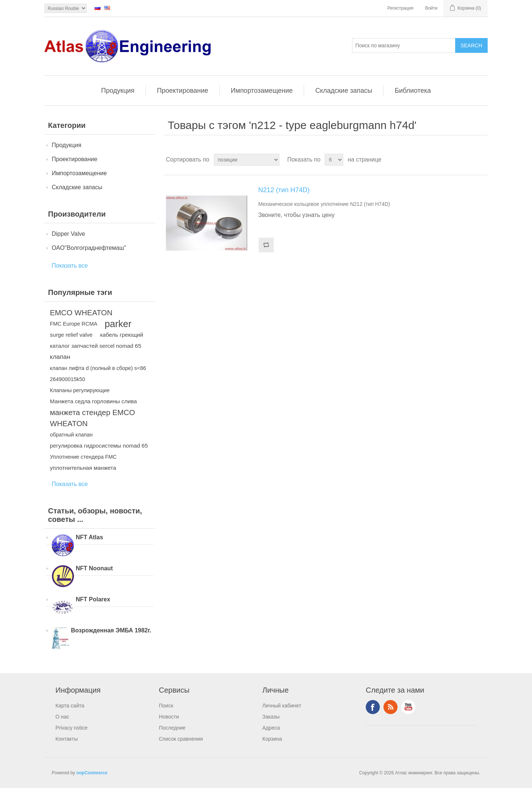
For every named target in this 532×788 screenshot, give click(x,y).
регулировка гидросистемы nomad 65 (99, 446)
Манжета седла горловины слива (93, 401)
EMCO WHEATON (81, 313)
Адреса (271, 728)
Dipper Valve (68, 234)
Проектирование (183, 91)
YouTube (408, 707)
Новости (169, 717)
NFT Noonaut (94, 568)
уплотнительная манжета (83, 468)
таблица (468, 160)
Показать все (70, 266)
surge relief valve (71, 335)
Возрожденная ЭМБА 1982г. (111, 630)
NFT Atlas (89, 537)
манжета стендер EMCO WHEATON (92, 418)
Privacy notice (71, 728)
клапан (60, 357)
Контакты (66, 739)
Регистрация (400, 8)
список (481, 160)
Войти (432, 8)
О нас (62, 717)
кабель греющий (122, 335)
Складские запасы (344, 91)
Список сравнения (181, 739)
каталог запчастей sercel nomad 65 (96, 346)
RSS (391, 707)
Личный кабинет (282, 706)
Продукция (118, 91)
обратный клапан (71, 435)
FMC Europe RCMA (74, 324)
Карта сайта (70, 706)
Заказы (271, 717)
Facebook (373, 707)
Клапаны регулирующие (80, 390)
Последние (172, 728)
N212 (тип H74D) (284, 190)
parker (118, 324)
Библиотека (413, 91)
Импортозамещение (262, 91)
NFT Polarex (93, 599)
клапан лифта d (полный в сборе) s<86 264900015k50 (98, 374)
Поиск (166, 706)
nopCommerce (92, 773)
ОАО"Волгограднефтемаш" (89, 248)
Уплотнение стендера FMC (83, 457)
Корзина (272, 739)
